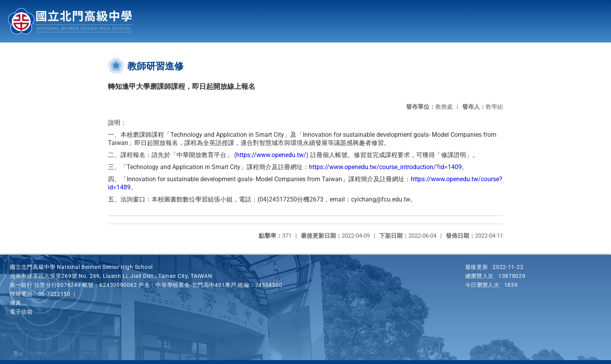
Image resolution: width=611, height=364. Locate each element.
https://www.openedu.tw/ (271, 155)
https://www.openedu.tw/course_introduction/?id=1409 (385, 167)
